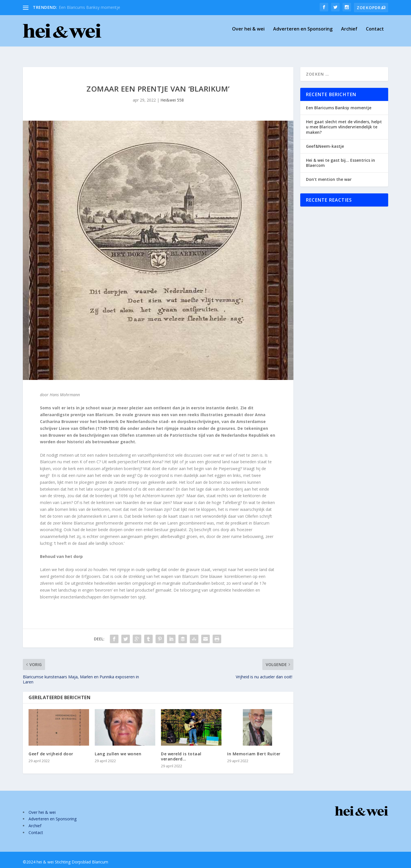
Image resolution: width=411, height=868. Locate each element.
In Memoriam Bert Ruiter (254, 749)
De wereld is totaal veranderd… (181, 751)
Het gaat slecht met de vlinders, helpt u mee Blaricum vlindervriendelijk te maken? (344, 122)
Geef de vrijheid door (51, 749)
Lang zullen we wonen (118, 749)
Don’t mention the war (329, 174)
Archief (349, 33)
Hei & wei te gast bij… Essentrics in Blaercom (341, 158)
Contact (375, 33)
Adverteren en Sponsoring (303, 33)
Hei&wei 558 (172, 95)
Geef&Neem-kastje (325, 141)
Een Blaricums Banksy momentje (89, 7)
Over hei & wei (248, 33)
